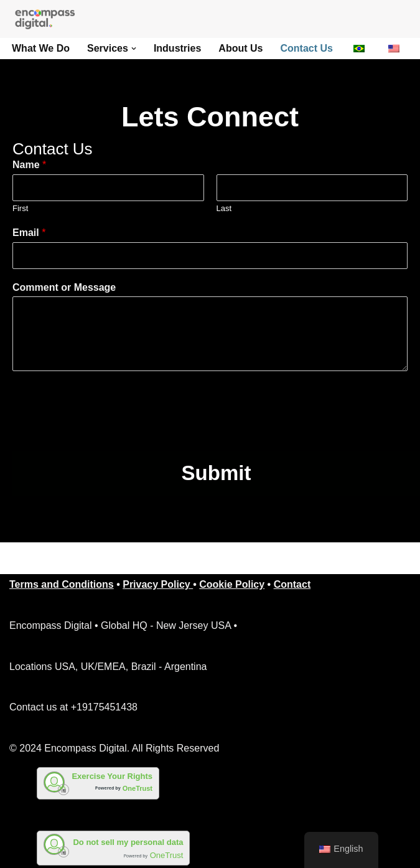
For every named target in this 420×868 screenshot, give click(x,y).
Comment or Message (64, 287)
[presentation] (107, 430)
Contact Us (306, 48)
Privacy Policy (158, 584)
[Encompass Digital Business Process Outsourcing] (50, 19)
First (20, 208)
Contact (292, 584)
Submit (217, 473)
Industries (177, 48)
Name (29, 165)
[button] (134, 49)
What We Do (41, 48)
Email (29, 233)
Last (224, 208)
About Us (240, 48)
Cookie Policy (232, 584)
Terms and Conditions (62, 584)
